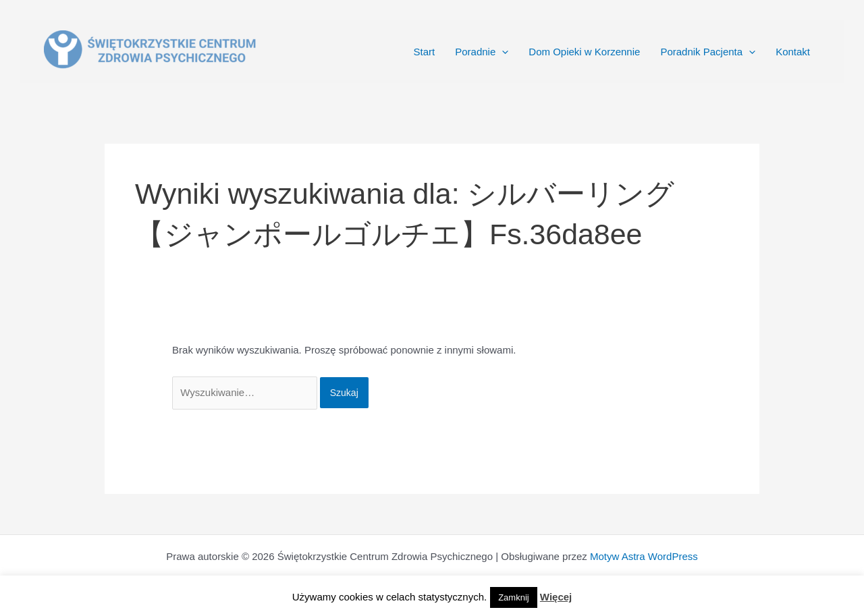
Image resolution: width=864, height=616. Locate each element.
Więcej (556, 597)
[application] (502, 52)
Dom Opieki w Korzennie (584, 52)
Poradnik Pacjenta (708, 52)
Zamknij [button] (514, 597)
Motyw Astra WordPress (644, 556)
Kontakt (793, 52)
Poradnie (482, 52)
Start (425, 52)
